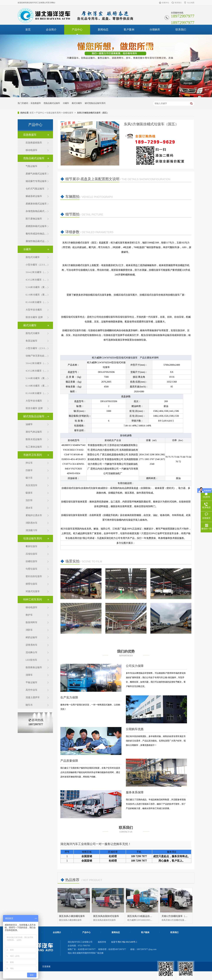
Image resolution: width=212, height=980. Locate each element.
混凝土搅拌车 (33, 697)
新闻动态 (103, 30)
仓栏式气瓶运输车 (35, 189)
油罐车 (29, 424)
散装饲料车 (32, 622)
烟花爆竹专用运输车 (36, 181)
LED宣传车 (31, 660)
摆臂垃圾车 (32, 584)
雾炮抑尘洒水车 (34, 515)
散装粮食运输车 (34, 667)
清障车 (29, 675)
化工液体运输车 (34, 447)
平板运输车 (32, 682)
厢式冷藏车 (77, 103)
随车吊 (29, 705)
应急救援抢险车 (34, 143)
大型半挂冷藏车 (34, 310)
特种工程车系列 (33, 600)
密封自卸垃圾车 (34, 576)
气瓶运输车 (32, 166)
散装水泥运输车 (34, 439)
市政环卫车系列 (33, 455)
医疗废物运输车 (34, 219)
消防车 (29, 630)
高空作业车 (32, 690)
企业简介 (51, 30)
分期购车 (155, 30)
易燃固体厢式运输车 (36, 226)
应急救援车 (36, 103)
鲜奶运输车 (32, 637)
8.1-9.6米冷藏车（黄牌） (36, 302)
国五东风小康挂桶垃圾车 (72, 916)
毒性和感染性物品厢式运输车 (36, 234)
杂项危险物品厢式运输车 (36, 211)
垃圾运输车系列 (54, 113)
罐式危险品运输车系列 (95, 103)
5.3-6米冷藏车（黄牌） (36, 287)
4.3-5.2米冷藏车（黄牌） (36, 280)
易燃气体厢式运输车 (36, 174)
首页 (28, 30)
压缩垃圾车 (32, 554)
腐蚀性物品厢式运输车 (36, 241)
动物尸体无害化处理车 (36, 356)
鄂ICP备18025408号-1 (127, 942)
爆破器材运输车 (34, 196)
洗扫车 (29, 500)
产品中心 (77, 30)
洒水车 (29, 508)
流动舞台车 (32, 652)
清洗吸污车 (32, 530)
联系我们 (178, 3)
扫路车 (29, 470)
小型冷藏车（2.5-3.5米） (36, 265)
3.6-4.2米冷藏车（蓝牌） (36, 272)
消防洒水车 (32, 523)
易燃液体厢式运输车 (36, 204)
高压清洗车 (32, 485)
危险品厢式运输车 (52, 103)
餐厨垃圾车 (32, 546)
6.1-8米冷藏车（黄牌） (36, 295)
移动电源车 (32, 150)
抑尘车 (29, 463)
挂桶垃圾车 (68, 113)
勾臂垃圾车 (32, 569)
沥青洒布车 (32, 645)
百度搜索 (46, 967)
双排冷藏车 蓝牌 (34, 317)
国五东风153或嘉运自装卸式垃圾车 (146, 916)
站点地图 (191, 3)
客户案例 (129, 30)
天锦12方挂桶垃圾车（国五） (177, 916)
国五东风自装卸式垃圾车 (106, 916)
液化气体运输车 (34, 432)
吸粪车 (29, 493)
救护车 (29, 615)
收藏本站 (165, 3)
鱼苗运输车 (32, 341)
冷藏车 (66, 103)
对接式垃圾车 (33, 591)
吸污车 (29, 478)
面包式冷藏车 (33, 257)
